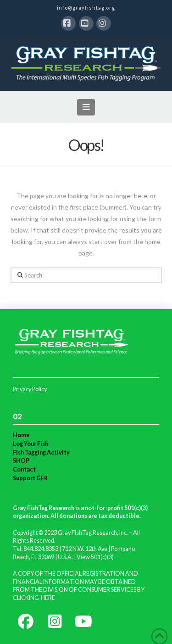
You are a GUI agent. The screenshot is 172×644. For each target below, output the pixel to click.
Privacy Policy (30, 389)
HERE (48, 598)
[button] (86, 107)
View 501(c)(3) (95, 557)
